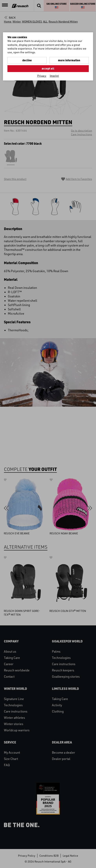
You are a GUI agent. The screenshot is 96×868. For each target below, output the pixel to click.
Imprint (54, 76)
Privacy (42, 76)
